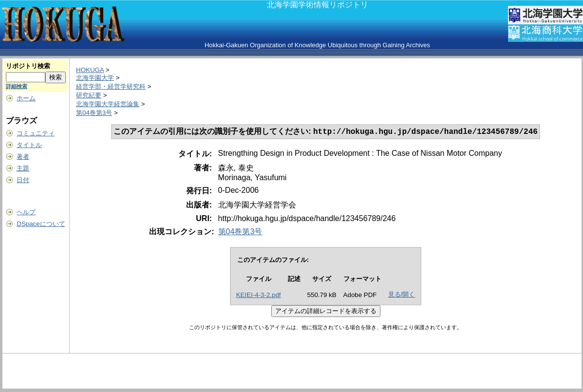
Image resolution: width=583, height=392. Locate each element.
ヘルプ (26, 212)
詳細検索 (17, 86)
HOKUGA (90, 70)
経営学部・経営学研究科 (111, 86)
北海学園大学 (95, 78)
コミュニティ (36, 133)
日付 (23, 180)
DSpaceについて (41, 224)
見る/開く (402, 295)
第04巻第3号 (94, 113)
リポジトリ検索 (28, 66)
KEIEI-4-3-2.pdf (259, 296)
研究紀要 (89, 95)
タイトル (29, 145)
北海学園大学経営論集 (108, 104)
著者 (23, 157)
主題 (23, 168)
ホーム (26, 98)
